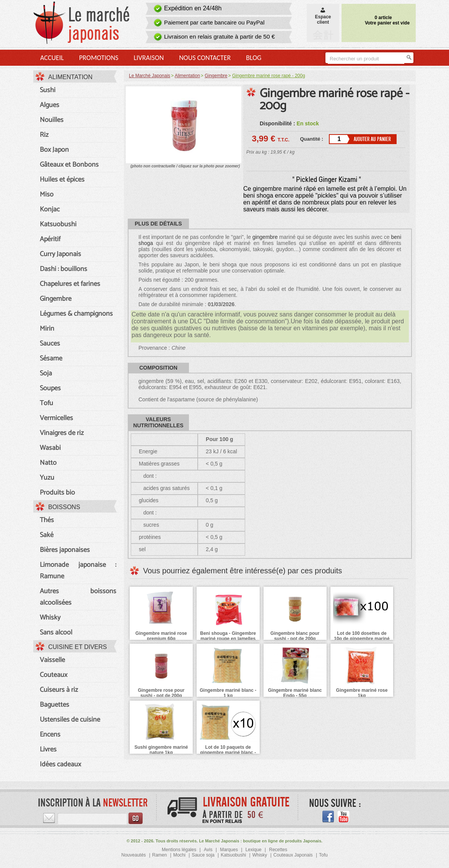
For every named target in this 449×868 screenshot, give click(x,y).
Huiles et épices (62, 180)
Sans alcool (56, 633)
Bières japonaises (65, 550)
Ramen (160, 855)
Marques (229, 850)
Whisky (50, 618)
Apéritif (50, 239)
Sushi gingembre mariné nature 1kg (161, 750)
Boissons (64, 507)
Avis (208, 850)
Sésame (51, 359)
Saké (47, 535)
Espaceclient (323, 17)
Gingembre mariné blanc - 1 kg (228, 693)
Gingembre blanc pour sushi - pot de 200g (295, 636)
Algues (50, 105)
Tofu (46, 403)
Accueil (52, 58)
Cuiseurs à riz (59, 690)
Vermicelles (56, 418)
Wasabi (50, 448)
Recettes (278, 850)
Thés (47, 520)
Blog (254, 58)
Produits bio (57, 493)
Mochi (179, 855)
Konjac (50, 209)
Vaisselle (52, 660)
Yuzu (47, 478)
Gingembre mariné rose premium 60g (161, 636)
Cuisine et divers (78, 647)
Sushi (48, 90)
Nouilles (52, 120)
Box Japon (54, 150)
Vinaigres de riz (62, 433)
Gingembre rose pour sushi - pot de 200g (161, 693)
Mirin (47, 329)
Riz (44, 135)
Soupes (50, 388)
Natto (48, 463)
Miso (47, 195)
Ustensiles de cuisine (70, 720)
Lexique (254, 850)
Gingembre (56, 299)
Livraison (149, 58)
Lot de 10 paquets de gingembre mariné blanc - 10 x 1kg (228, 753)
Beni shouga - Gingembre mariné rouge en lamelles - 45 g (228, 639)
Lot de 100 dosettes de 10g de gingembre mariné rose (362, 639)
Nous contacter (205, 58)
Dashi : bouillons (63, 269)
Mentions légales (179, 850)
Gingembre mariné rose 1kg (362, 693)
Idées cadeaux (60, 764)
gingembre (265, 237)
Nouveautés (133, 855)
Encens (50, 735)
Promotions (99, 58)
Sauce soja (203, 855)
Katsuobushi (58, 224)
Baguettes (54, 705)
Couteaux (54, 675)
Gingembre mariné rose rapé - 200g (334, 100)
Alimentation (70, 77)
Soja (46, 373)
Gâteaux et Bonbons (69, 165)
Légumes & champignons (76, 314)
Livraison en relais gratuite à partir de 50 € (220, 37)
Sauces (50, 344)
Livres (48, 750)
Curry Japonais (60, 254)
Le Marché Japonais (150, 76)
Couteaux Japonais (293, 855)
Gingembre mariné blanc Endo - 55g (295, 693)
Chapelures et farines (70, 284)
